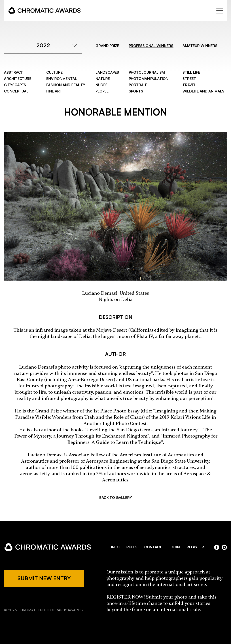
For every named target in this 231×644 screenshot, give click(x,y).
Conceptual (16, 91)
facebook (217, 547)
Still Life (191, 72)
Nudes (102, 85)
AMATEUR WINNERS (200, 46)
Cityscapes (15, 85)
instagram (224, 547)
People (102, 91)
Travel (189, 85)
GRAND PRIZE (107, 46)
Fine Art (54, 91)
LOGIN (174, 547)
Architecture (18, 79)
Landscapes (107, 72)
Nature (103, 79)
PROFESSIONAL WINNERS (151, 46)
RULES (132, 547)
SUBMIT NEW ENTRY (44, 578)
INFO (115, 547)
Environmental (62, 79)
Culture (54, 72)
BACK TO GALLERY (116, 498)
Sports (136, 91)
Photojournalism (147, 72)
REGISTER (195, 547)
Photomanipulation (149, 79)
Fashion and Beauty (66, 85)
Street (189, 79)
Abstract (14, 72)
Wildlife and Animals (203, 91)
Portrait (138, 85)
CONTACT (153, 547)
